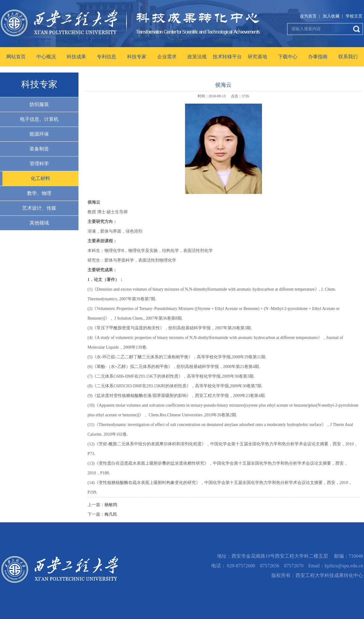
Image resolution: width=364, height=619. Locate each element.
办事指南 (318, 57)
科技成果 (76, 57)
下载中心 (288, 57)
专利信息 (107, 57)
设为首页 (308, 16)
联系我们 (348, 57)
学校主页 (354, 16)
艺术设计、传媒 (39, 208)
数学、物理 (39, 193)
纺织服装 (39, 104)
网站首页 (16, 57)
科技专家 (137, 57)
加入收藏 (331, 16)
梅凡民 (111, 514)
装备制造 (39, 149)
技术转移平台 (227, 57)
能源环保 (39, 134)
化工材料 (40, 178)
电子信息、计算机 (39, 119)
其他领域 (39, 223)
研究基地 (257, 57)
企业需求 (167, 57)
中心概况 (46, 57)
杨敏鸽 (111, 505)
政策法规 (197, 57)
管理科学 (39, 164)
